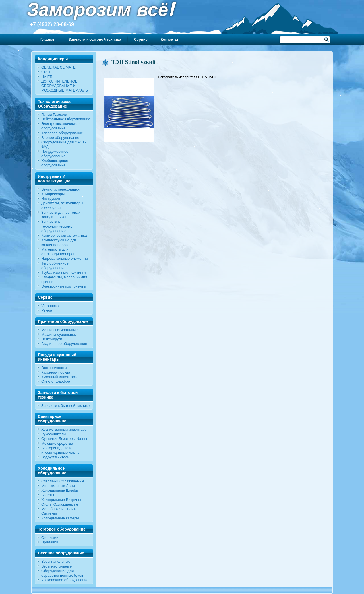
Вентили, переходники (60, 189)
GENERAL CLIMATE (58, 67)
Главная (48, 39)
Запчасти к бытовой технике (95, 39)
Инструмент (51, 198)
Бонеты (48, 495)
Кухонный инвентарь (59, 377)
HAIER (47, 77)
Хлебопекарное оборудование (55, 163)
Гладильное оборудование (64, 344)
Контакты (169, 39)
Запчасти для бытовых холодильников (61, 215)
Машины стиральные (59, 330)
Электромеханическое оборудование (60, 126)
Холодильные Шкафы (60, 490)
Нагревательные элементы (65, 258)
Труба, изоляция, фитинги (64, 272)
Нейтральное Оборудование (66, 119)
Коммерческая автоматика (64, 235)
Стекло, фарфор (56, 381)
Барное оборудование (60, 138)
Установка (50, 306)
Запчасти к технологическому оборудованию (57, 226)
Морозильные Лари (58, 486)
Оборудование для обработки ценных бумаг (62, 573)
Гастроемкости (54, 368)
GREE (46, 72)
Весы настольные (56, 566)
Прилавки (50, 542)
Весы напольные (56, 561)
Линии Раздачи (54, 115)
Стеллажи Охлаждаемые (63, 481)
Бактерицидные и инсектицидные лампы (61, 450)
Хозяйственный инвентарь (64, 429)
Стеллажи (50, 538)
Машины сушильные (59, 334)
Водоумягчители (55, 457)
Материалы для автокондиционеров (58, 252)
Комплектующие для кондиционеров (59, 242)
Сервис (141, 39)
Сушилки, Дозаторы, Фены (64, 439)
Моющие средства (57, 443)
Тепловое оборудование (62, 133)
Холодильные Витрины (61, 500)
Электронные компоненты (64, 286)
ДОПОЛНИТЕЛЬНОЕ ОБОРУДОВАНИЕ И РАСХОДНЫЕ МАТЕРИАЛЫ (65, 86)
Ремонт (48, 310)
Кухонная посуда (56, 372)
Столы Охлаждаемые (60, 504)
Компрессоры (53, 194)
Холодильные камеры (60, 518)
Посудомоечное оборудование (55, 154)
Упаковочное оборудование (65, 580)
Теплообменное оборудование (55, 266)
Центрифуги (52, 339)
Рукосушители (53, 434)
